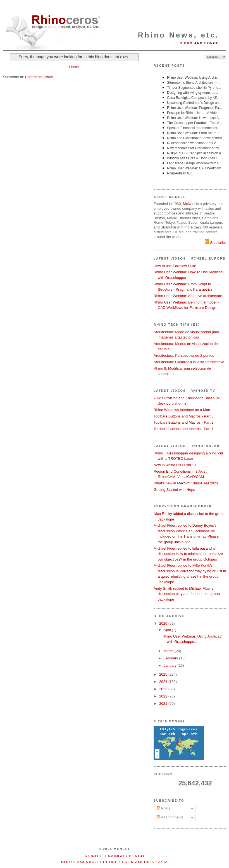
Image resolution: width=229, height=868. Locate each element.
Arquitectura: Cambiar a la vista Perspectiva (189, 362)
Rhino (92, 856)
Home (74, 67)
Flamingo (114, 856)
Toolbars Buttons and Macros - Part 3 (184, 416)
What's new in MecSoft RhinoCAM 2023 (186, 483)
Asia (163, 862)
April (168, 630)
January (171, 665)
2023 (164, 689)
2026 (164, 623)
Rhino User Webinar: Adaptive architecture (188, 296)
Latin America (138, 862)
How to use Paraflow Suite (175, 266)
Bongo (137, 856)
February (171, 658)
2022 (164, 696)
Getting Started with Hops (174, 490)
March (169, 651)
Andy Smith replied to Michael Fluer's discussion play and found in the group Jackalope (187, 594)
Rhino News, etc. (179, 35)
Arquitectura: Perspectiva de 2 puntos (184, 355)
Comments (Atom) (40, 77)
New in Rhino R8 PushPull (175, 465)
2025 (164, 674)
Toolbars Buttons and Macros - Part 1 (184, 429)
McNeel (189, 204)
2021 (164, 704)
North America (78, 862)
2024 (164, 682)
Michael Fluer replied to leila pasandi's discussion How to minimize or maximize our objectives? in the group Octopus (188, 554)
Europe (109, 862)
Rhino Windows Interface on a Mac (182, 410)
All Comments (170, 817)
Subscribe (215, 243)
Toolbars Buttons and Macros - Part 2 (184, 422)
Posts (164, 808)
